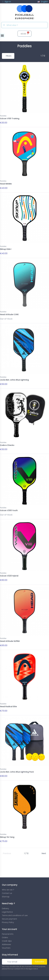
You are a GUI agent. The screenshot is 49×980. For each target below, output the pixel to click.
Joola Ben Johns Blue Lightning (14, 380)
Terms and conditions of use (15, 915)
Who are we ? (8, 890)
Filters (9, 56)
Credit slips (7, 941)
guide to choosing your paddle (19, 873)
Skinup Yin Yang (7, 837)
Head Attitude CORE (9, 314)
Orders (5, 937)
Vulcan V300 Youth (9, 510)
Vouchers (6, 948)
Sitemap (6, 897)
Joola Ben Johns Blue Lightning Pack (17, 772)
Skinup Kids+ (6, 249)
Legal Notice (7, 912)
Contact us (7, 893)
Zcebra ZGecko (7, 445)
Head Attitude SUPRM (10, 641)
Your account (9, 929)
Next (44, 853)
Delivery (5, 908)
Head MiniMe (6, 184)
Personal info (8, 934)
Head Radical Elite (8, 706)
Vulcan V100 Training (10, 119)
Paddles (3, 116)
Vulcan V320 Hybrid (9, 576)
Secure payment (9, 919)
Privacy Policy (8, 922)
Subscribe (39, 962)
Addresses (6, 944)
